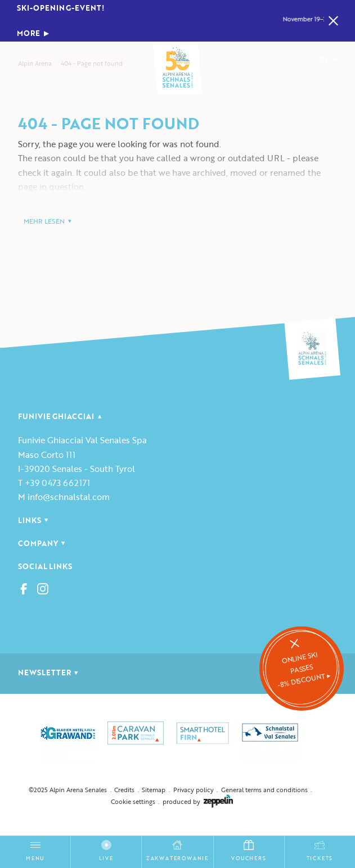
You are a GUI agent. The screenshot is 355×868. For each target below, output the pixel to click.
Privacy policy (194, 790)
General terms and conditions (264, 790)
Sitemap (154, 790)
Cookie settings (133, 801)
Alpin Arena (35, 63)
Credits (124, 790)
